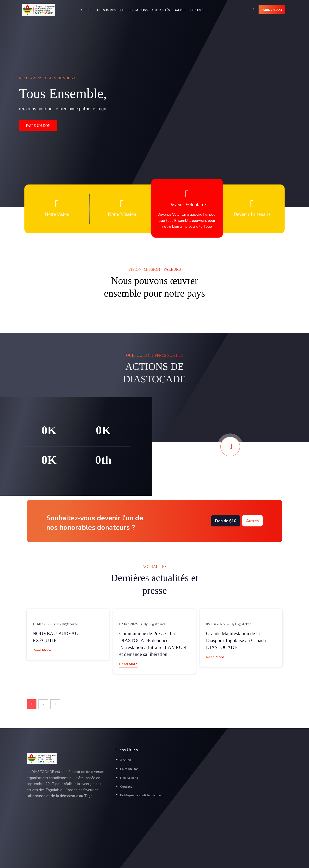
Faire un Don (272, 10)
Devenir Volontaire (187, 204)
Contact (197, 10)
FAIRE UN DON (38, 126)
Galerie (180, 10)
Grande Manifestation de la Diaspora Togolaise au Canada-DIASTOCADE (237, 640)
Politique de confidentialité (140, 795)
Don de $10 (226, 521)
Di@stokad (70, 624)
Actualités (161, 10)
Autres (252, 521)
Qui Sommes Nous (111, 10)
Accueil (87, 10)
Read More (42, 650)
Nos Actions (138, 10)
